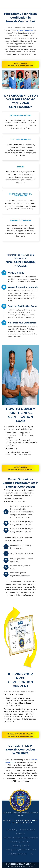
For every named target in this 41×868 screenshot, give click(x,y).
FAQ (31, 854)
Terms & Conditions (27, 830)
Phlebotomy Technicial (21, 846)
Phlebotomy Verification (17, 854)
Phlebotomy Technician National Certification (20, 838)
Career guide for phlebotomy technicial (21, 850)
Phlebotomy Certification (21, 842)
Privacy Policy (12, 830)
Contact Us (21, 834)
